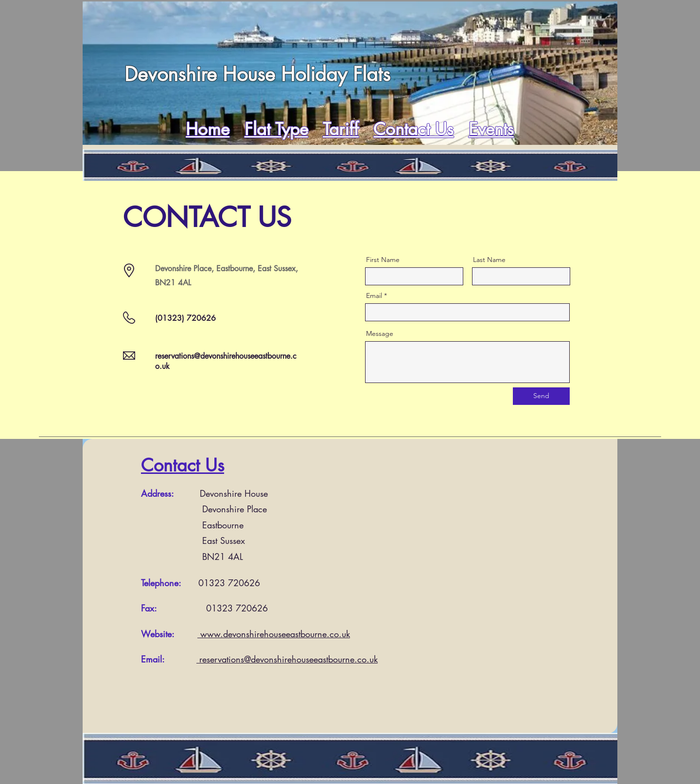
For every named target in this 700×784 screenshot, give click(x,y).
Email (374, 296)
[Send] (541, 396)
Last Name (489, 260)
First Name (383, 260)
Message (380, 333)
